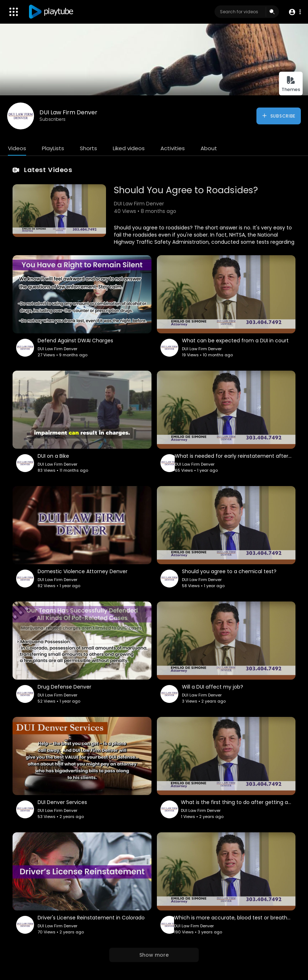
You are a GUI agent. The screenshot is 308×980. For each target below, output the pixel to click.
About (209, 148)
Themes (291, 84)
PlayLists (53, 148)
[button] (295, 12)
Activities (173, 148)
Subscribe (278, 116)
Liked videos (129, 148)
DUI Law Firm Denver (68, 112)
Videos (17, 148)
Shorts (88, 148)
